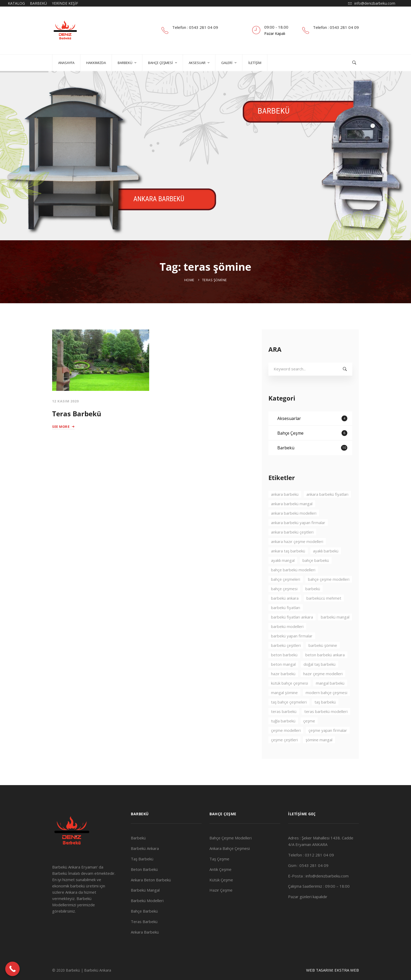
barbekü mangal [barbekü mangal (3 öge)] (335, 632)
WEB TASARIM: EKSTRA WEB (332, 970)
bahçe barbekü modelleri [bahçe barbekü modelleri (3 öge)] (293, 585)
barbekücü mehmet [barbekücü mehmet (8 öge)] (324, 613)
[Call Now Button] (12, 969)
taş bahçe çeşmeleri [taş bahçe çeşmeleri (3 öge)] (289, 717)
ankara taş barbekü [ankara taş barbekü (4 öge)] (288, 566)
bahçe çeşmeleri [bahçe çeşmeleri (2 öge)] (286, 594)
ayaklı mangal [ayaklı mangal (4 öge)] (283, 575)
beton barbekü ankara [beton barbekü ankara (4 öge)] (325, 670)
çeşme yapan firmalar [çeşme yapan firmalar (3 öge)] (328, 745)
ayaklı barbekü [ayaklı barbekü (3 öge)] (326, 566)
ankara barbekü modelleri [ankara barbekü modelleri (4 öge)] (294, 528)
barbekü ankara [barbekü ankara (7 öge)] (285, 613)
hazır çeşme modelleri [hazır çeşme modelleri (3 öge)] (323, 689)
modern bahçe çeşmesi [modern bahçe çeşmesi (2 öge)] (326, 707)
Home (189, 280)
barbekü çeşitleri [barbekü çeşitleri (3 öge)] (286, 660)
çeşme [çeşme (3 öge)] (309, 736)
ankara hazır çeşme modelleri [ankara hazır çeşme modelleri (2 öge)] (297, 556)
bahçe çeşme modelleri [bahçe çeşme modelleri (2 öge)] (329, 594)
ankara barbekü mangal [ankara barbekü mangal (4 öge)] (292, 519)
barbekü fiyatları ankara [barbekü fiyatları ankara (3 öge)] (292, 632)
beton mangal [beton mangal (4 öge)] (283, 679)
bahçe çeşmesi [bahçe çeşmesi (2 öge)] (284, 604)
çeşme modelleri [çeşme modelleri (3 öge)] (286, 745)
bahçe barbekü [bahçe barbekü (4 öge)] (316, 575)
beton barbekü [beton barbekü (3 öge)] (284, 670)
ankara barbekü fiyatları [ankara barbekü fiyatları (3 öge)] (327, 509)
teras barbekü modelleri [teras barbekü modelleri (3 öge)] (326, 726)
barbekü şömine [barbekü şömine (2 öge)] (323, 660)
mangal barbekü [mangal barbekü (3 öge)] (330, 698)
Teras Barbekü (77, 414)
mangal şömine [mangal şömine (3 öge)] (284, 707)
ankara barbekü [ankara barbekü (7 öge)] (285, 509)
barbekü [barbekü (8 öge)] (313, 604)
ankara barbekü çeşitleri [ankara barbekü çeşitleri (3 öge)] (292, 547)
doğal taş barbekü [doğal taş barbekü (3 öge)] (320, 679)
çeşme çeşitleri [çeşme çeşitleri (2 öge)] (284, 755)
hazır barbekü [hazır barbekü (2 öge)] (283, 689)
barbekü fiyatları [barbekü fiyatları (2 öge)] (286, 622)
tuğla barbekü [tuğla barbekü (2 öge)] (283, 736)
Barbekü (312, 463)
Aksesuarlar (312, 433)
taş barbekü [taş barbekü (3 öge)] (325, 717)
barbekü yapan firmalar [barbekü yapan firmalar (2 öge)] (292, 651)
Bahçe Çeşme (312, 448)
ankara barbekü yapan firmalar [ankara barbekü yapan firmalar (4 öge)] (298, 537)
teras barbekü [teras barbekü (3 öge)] (284, 726)
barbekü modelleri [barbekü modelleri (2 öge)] (287, 641)
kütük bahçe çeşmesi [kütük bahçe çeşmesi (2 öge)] (290, 698)
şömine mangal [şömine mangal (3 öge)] (319, 755)
